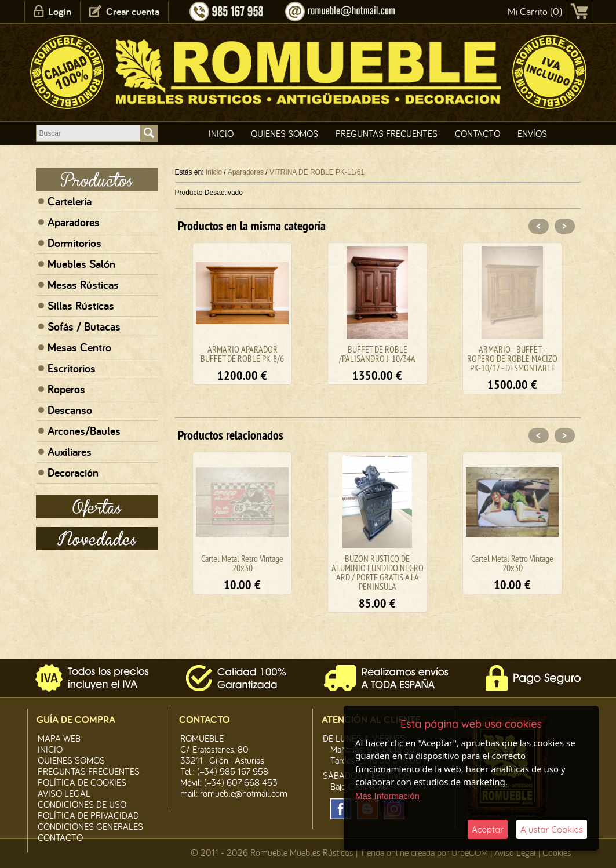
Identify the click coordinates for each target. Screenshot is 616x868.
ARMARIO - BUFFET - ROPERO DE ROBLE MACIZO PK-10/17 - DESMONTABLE (512, 358)
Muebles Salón (81, 264)
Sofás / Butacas (84, 326)
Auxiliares (70, 452)
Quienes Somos (285, 133)
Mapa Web (59, 738)
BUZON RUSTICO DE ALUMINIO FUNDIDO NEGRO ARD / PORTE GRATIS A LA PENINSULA (378, 572)
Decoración (73, 473)
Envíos (532, 133)
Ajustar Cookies (552, 829)
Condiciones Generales (90, 826)
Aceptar (488, 829)
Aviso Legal (515, 852)
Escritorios (72, 368)
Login (60, 11)
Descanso (70, 410)
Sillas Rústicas (81, 306)
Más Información (387, 796)
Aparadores (74, 222)
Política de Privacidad (88, 815)
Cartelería (70, 201)
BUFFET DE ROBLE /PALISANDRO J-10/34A (377, 354)
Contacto (478, 133)
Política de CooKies (82, 782)
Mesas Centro (79, 347)
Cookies (557, 852)
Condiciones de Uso (82, 804)
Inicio (221, 133)
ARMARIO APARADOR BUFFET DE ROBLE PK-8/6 (242, 354)
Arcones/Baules (84, 431)
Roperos (66, 389)
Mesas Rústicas (83, 285)
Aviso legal (64, 793)
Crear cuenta (133, 11)
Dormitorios (74, 243)
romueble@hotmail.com (244, 793)
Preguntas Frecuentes (387, 133)
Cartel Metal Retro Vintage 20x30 (242, 563)
